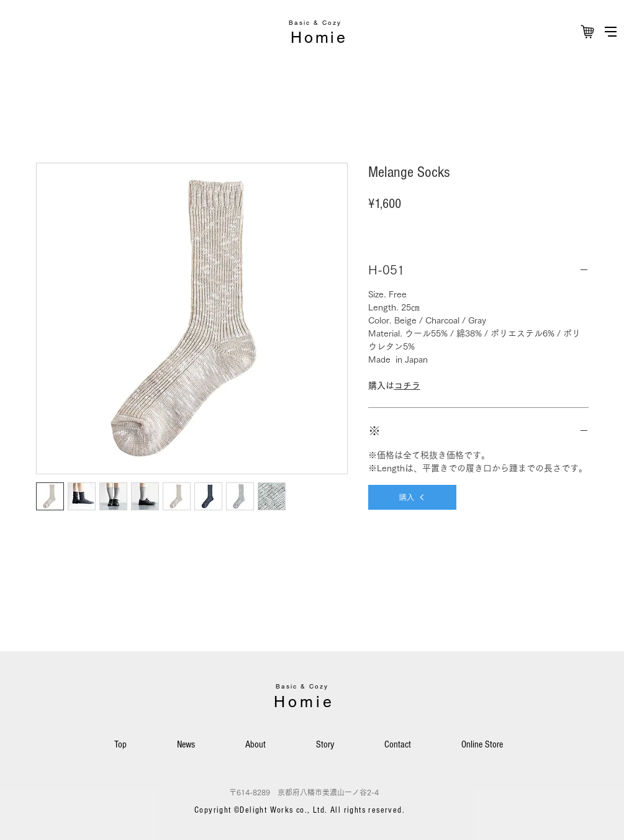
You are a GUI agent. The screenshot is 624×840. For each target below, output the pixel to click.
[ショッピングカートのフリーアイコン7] (587, 32)
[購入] (412, 497)
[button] (611, 32)
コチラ (407, 386)
